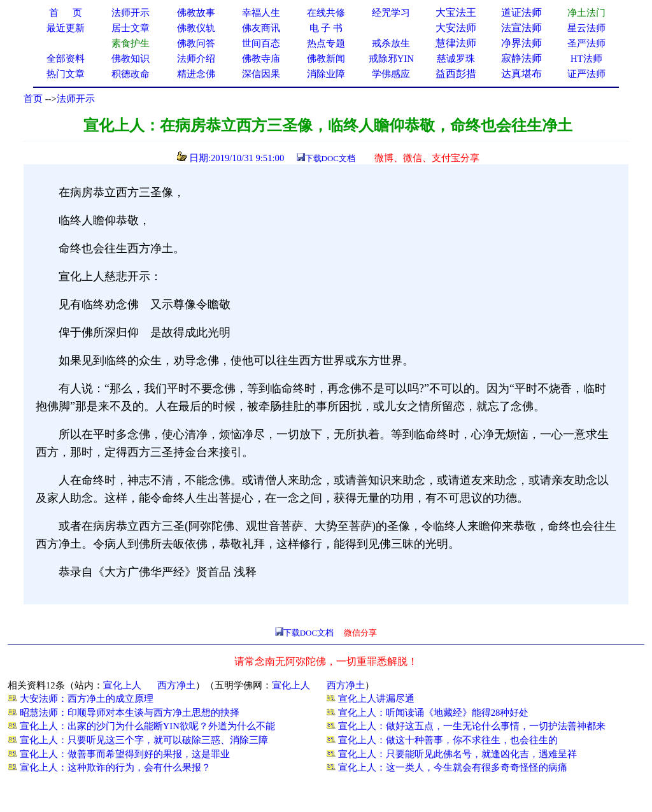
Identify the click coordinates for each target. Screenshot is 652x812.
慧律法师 (456, 43)
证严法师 (586, 74)
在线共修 (326, 13)
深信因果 (261, 74)
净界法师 (521, 43)
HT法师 (586, 59)
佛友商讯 (261, 28)
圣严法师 (586, 43)
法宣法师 (521, 28)
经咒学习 (391, 13)
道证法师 (521, 12)
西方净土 (176, 685)
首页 (33, 99)
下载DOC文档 (330, 158)
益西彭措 (456, 74)
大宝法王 (456, 12)
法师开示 (76, 99)
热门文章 (66, 74)
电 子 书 (326, 28)
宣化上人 (122, 685)
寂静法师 (521, 58)
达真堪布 (521, 74)
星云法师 (586, 28)
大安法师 (456, 28)
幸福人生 (261, 13)
